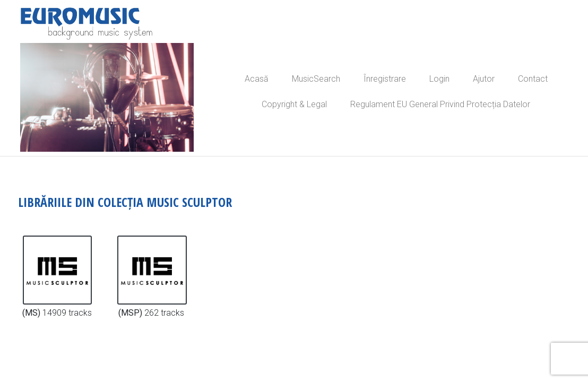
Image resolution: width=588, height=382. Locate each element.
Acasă (257, 79)
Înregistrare (385, 79)
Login (439, 79)
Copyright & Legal (294, 104)
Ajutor (484, 79)
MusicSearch (316, 79)
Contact (533, 79)
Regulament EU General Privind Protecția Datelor (440, 104)
